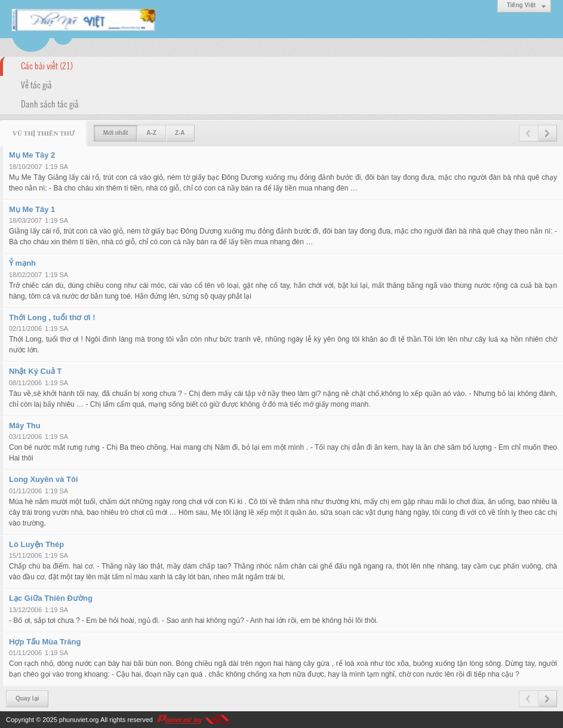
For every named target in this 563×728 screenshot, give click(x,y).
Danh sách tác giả (50, 103)
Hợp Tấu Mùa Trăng (45, 642)
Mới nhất (116, 133)
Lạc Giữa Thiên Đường (51, 598)
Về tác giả (36, 84)
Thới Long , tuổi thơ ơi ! (52, 317)
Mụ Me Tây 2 (32, 155)
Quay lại (27, 698)
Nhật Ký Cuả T (35, 371)
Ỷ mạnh (22, 263)
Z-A (180, 133)
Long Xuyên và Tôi (44, 479)
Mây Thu (25, 426)
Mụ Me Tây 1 (32, 209)
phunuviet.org (79, 720)
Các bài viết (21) (47, 65)
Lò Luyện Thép (36, 544)
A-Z (151, 133)
